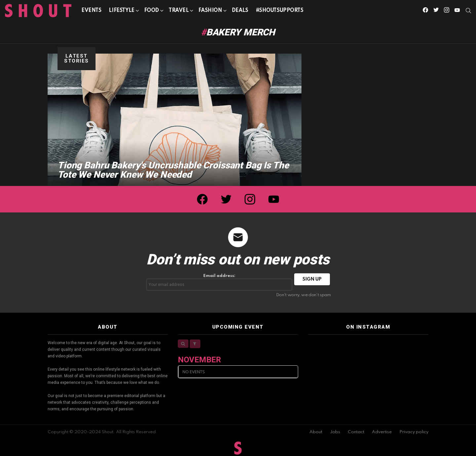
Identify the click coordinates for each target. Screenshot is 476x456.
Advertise (382, 432)
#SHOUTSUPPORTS (280, 11)
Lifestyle (121, 12)
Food (152, 12)
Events (91, 11)
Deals (240, 11)
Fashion (210, 12)
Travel (178, 12)
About (316, 432)
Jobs (335, 432)
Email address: (219, 282)
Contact (356, 432)
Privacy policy (414, 432)
